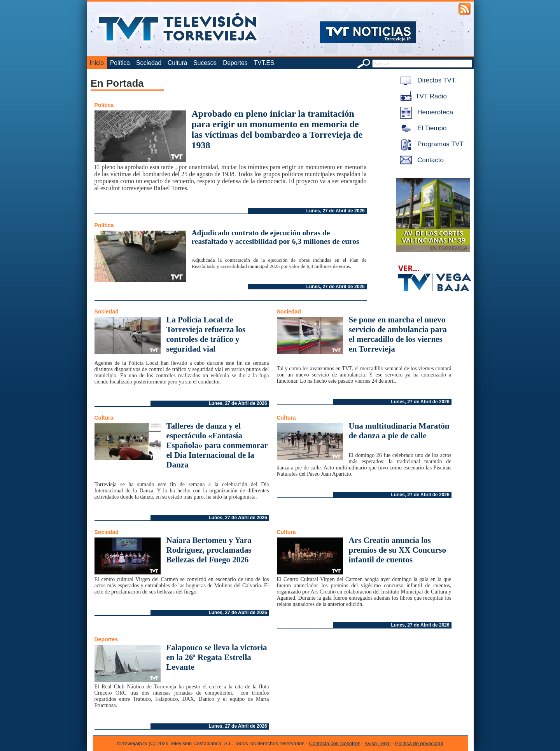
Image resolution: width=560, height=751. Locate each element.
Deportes (235, 63)
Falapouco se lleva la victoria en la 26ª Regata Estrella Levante (217, 657)
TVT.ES (264, 63)
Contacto (420, 160)
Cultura (177, 63)
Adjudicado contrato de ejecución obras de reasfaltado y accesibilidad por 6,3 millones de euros (276, 237)
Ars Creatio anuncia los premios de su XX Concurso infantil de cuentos (397, 550)
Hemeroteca (425, 112)
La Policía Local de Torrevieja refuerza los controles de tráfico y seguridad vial (206, 334)
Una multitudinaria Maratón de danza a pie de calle (399, 431)
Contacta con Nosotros (334, 743)
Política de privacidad (419, 743)
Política (120, 63)
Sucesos (205, 63)
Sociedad (149, 63)
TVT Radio (422, 96)
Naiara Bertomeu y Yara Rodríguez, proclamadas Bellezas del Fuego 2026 (209, 550)
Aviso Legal (378, 743)
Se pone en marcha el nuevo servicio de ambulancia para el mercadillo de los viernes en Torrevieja (398, 334)
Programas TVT (430, 144)
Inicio (97, 63)
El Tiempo (422, 128)
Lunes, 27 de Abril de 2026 (335, 211)
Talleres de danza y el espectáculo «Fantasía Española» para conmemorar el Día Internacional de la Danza (217, 445)
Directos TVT (426, 80)
